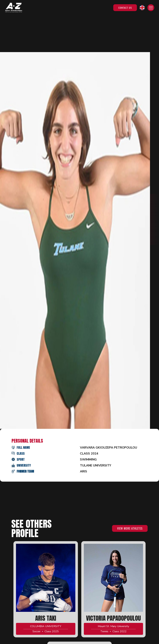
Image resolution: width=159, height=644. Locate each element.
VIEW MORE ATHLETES (130, 528)
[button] (142, 8)
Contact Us (125, 8)
